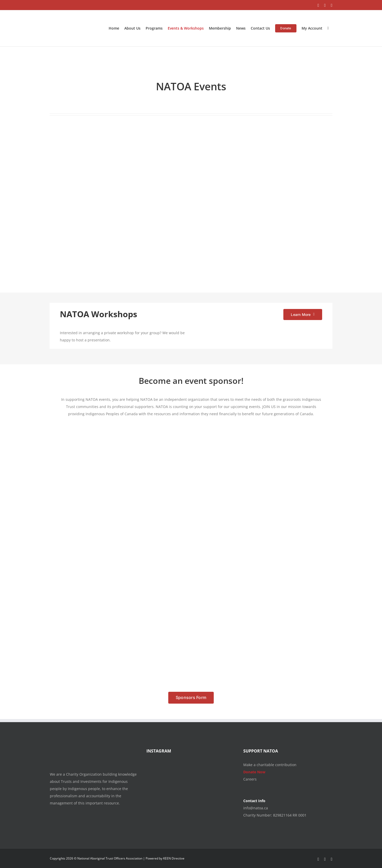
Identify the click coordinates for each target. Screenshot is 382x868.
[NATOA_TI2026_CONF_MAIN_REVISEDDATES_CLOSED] (181, 130)
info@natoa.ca (256, 808)
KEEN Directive (174, 858)
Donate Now (254, 772)
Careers (250, 779)
